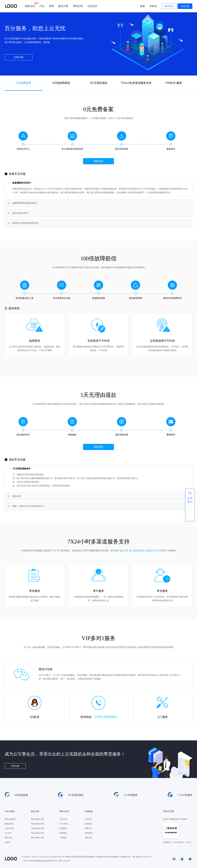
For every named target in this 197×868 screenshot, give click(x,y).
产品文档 (63, 819)
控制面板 (63, 828)
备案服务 (63, 833)
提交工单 (124, 551)
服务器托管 (9, 824)
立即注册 (18, 57)
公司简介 (88, 819)
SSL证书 (8, 833)
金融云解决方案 (38, 828)
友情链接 (88, 833)
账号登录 (169, 6)
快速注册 (185, 6)
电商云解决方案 (38, 824)
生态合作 (92, 6)
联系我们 (88, 824)
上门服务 (162, 717)
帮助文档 (78, 6)
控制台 (153, 6)
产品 (42, 6)
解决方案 (63, 6)
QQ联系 (35, 717)
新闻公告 (88, 828)
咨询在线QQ (139, 551)
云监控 (7, 842)
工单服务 (63, 838)
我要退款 (98, 447)
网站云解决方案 (38, 833)
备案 (143, 6)
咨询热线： (98, 717)
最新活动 (30, 5)
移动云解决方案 (38, 838)
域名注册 (8, 838)
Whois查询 (64, 824)
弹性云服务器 (10, 819)
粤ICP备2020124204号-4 (142, 857)
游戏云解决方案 (38, 819)
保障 (51, 6)
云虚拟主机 (9, 828)
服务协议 (88, 838)
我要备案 (98, 161)
